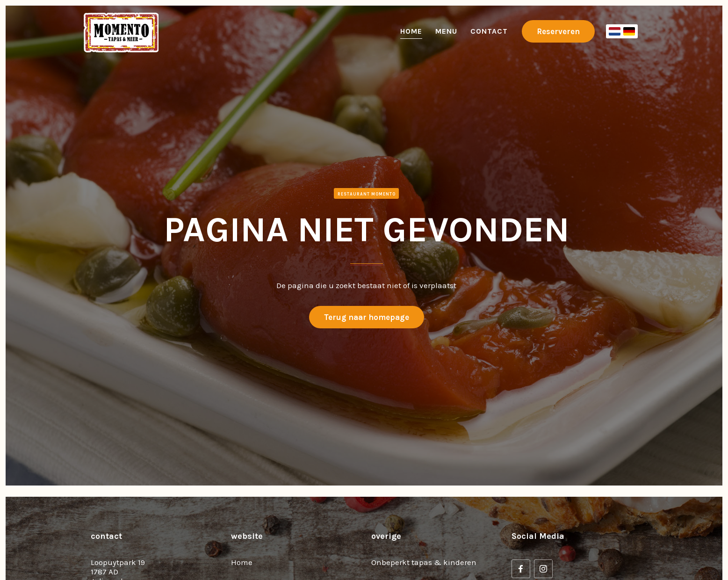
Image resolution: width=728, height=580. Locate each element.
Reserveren (558, 31)
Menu (446, 31)
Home (411, 31)
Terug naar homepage (367, 317)
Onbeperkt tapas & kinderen (424, 562)
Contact (489, 31)
